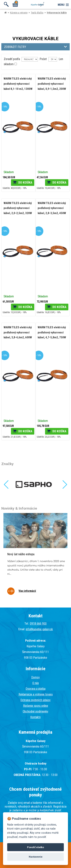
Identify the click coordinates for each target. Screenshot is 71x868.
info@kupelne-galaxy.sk (39, 629)
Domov (35, 677)
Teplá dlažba (37, 13)
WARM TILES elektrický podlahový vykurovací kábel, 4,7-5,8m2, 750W (52, 332)
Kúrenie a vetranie (19, 13)
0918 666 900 (38, 624)
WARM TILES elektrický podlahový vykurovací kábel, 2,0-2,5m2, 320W (18, 208)
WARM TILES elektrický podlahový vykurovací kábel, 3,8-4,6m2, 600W (18, 332)
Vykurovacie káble (57, 13)
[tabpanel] (35, 556)
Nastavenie (36, 857)
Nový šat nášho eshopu (21, 554)
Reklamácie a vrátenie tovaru (36, 694)
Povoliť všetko (35, 847)
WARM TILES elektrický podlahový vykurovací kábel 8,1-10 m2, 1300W (18, 84)
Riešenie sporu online (36, 706)
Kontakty (35, 717)
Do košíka (25, 183)
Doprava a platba (35, 689)
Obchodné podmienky (35, 711)
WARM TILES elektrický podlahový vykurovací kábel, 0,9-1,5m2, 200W (52, 84)
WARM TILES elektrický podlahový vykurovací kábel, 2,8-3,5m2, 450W (52, 208)
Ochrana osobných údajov (35, 700)
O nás (36, 683)
